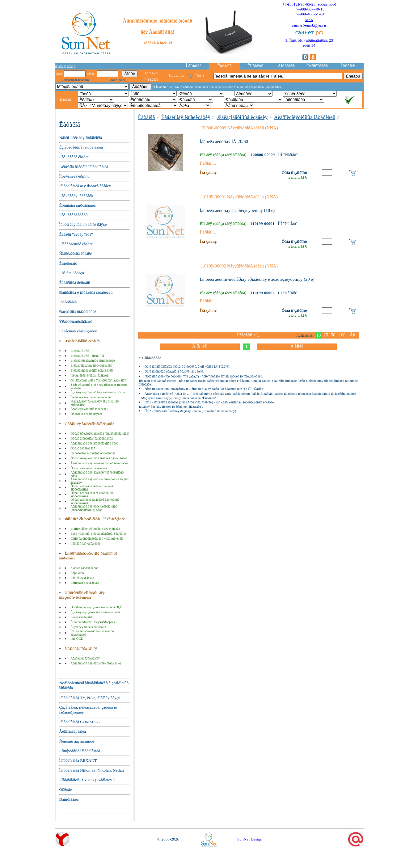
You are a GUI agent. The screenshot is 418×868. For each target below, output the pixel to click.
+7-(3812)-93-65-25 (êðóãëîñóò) (309, 4)
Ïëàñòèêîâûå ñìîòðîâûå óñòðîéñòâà (93, 453)
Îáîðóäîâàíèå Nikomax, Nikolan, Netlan (92, 770)
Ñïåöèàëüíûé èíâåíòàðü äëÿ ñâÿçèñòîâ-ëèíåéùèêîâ (82, 595)
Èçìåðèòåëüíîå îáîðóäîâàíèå (81, 147)
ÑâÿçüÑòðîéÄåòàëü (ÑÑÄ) (253, 128)
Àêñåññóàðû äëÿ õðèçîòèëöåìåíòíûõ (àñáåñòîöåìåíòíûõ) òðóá (94, 508)
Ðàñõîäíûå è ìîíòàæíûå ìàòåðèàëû (86, 292)
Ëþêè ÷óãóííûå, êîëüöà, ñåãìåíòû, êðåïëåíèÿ (98, 534)
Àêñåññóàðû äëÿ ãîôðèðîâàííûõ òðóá (94, 443)
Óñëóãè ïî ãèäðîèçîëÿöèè (87, 414)
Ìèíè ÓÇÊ (77, 639)
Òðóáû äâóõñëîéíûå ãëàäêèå (89, 468)
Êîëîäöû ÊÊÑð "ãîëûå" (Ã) (88, 356)
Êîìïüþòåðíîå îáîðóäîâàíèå (80, 751)
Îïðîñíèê (348, 66)
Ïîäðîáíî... (208, 163)
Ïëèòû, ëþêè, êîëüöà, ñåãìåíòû (89, 375)
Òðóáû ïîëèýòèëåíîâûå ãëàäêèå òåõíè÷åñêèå (99, 458)
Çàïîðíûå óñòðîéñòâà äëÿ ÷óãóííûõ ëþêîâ (97, 539)
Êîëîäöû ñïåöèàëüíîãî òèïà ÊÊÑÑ (92, 371)
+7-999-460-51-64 (309, 14)
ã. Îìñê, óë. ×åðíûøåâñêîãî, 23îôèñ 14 (309, 43)
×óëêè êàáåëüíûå (81, 617)
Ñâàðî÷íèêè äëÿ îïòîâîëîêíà (81, 138)
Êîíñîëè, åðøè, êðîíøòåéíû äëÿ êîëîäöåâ (95, 529)
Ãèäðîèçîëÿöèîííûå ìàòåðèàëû (89, 409)
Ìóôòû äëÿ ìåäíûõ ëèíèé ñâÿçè (83, 224)
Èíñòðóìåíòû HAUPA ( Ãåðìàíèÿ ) (87, 780)
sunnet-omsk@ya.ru (309, 25)
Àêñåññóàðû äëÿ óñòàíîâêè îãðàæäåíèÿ (96, 663)
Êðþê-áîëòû (78, 573)
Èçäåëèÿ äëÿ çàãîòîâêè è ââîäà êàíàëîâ (95, 612)
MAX (309, 20)
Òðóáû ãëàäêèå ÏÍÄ (83, 448)
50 (333, 335)
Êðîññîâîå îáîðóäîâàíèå (78, 205)
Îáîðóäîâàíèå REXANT (78, 760)
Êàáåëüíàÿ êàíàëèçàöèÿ (78, 331)
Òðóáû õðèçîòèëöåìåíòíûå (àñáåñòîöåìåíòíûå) (100, 434)
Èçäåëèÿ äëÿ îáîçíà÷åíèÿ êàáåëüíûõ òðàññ (98, 392)
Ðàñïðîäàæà (69, 799)
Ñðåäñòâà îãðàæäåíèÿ (81, 649)
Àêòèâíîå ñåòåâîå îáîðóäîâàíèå (84, 167)
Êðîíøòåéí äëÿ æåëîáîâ (85, 583)
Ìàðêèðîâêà (68, 302)
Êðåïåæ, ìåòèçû (72, 273)
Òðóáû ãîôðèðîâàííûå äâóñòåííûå (92, 438)
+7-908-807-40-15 (309, 9)
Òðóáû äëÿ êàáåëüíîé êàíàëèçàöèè (90, 424)
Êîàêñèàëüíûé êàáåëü (76, 244)
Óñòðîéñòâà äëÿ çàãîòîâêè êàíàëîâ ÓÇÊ (96, 607)
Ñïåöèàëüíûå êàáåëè (76, 253)
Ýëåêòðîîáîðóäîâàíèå (76, 321)
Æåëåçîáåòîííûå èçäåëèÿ (82, 341)
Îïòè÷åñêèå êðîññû (74, 176)
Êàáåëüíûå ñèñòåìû (75, 282)
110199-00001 (213, 197)
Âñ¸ (353, 335)
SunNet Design (250, 839)
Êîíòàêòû (255, 66)
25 (326, 335)
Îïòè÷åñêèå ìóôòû (74, 215)
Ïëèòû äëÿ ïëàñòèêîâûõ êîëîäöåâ (91, 397)
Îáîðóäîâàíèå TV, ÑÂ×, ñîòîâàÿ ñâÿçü (90, 698)
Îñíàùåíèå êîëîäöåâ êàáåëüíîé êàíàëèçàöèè (95, 519)
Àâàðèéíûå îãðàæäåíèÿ (85, 658)
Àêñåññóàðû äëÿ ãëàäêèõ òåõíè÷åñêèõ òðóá (99, 463)
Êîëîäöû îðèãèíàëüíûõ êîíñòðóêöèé (93, 361)
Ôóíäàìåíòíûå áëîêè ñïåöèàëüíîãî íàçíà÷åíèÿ (98, 380)
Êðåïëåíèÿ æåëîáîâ (82, 578)
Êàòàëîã (224, 66)
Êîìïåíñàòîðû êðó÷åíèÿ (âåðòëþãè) (93, 622)
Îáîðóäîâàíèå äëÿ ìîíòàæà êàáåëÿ (85, 186)
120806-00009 (213, 128)
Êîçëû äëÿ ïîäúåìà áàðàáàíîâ (88, 627)
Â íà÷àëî (200, 346)
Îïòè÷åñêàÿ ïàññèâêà (76, 196)
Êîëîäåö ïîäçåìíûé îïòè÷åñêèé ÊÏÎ (91, 366)
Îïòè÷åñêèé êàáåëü (74, 157)
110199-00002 (213, 266)
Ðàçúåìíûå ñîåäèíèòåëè (78, 312)
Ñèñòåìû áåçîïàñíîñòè (77, 741)
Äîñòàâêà (286, 66)
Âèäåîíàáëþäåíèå (73, 731)
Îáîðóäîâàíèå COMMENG (80, 722)
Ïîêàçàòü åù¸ (248, 335)
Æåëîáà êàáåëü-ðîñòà (84, 568)
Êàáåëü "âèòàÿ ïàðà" (76, 234)
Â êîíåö (297, 346)
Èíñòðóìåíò (68, 263)
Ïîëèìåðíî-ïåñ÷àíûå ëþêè (85, 544)
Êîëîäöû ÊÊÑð (80, 351)
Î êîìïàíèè (194, 66)
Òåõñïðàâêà (317, 66)
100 (342, 335)
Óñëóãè (66, 789)
